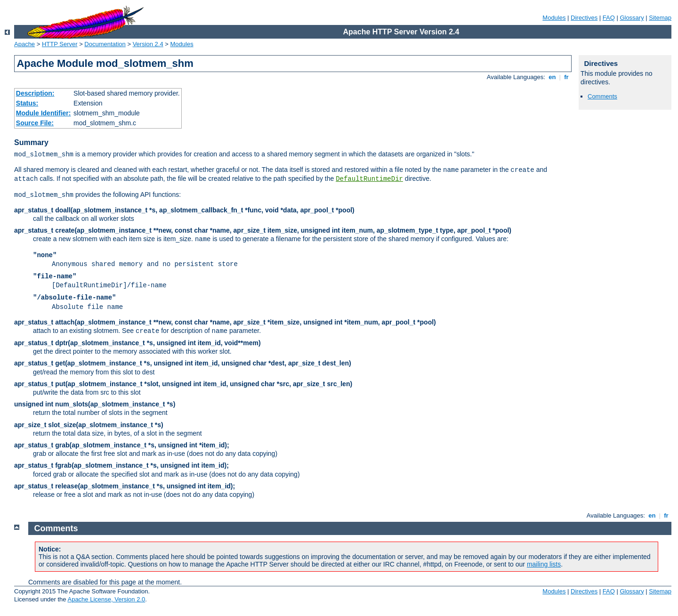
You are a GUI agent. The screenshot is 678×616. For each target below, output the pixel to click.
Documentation (105, 44)
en (552, 77)
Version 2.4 (148, 44)
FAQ (609, 18)
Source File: (35, 123)
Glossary (632, 18)
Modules (554, 18)
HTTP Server (60, 44)
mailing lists (544, 564)
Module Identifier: (44, 113)
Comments (602, 96)
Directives (584, 18)
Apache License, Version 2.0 (106, 599)
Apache (24, 44)
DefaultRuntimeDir (369, 179)
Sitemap (660, 18)
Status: (27, 103)
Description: (35, 93)
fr (567, 77)
